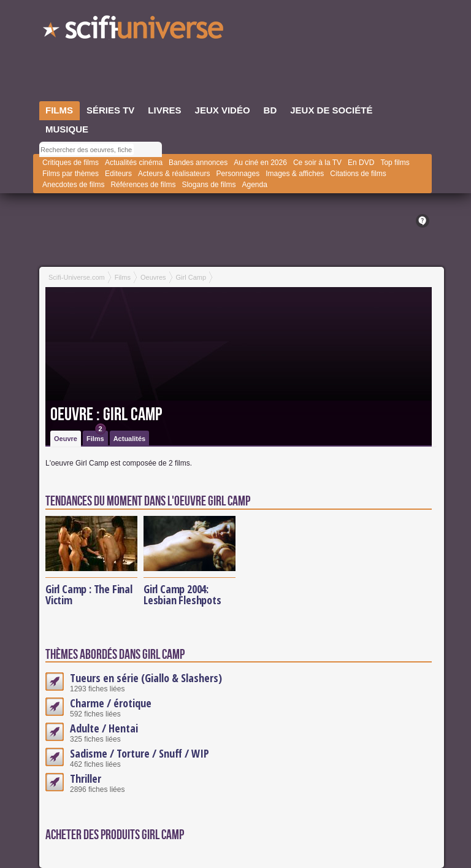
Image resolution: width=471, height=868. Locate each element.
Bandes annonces (198, 163)
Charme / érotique (111, 703)
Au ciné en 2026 (260, 163)
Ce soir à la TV (317, 163)
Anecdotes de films (73, 185)
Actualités (130, 439)
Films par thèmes (71, 174)
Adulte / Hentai (104, 728)
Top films (395, 163)
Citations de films (358, 174)
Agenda (254, 185)
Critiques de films (71, 163)
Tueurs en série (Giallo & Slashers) (146, 678)
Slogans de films (209, 185)
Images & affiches (295, 174)
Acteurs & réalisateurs (174, 174)
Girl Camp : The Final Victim (89, 594)
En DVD (361, 163)
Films (96, 436)
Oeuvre (66, 439)
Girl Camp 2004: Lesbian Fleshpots (182, 594)
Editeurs (118, 174)
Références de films (143, 185)
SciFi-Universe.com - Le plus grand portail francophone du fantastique (134, 31)
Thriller (86, 778)
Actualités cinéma (134, 163)
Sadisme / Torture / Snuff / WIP (140, 753)
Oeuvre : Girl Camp (106, 415)
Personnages (238, 174)
